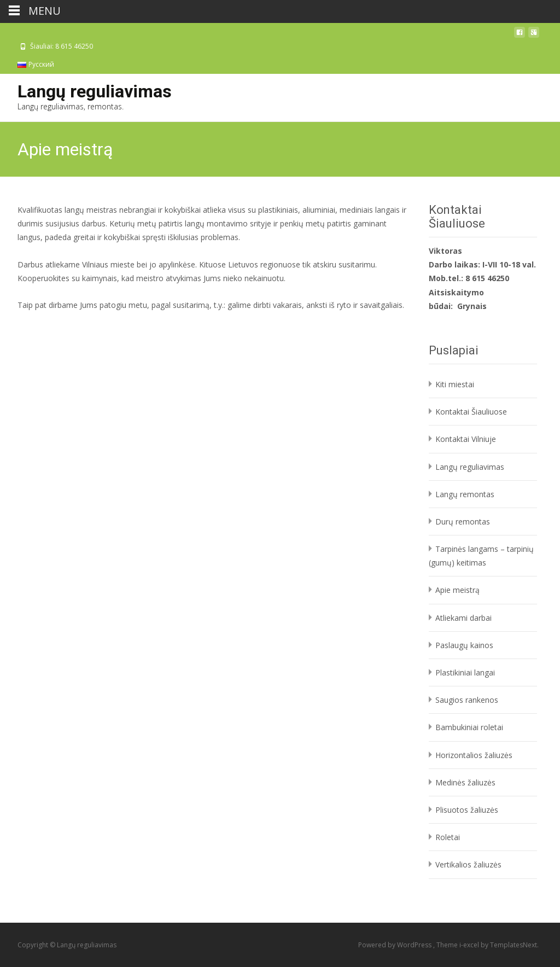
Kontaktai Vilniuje (466, 439)
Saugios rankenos (467, 700)
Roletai (448, 837)
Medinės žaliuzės (465, 782)
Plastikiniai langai (465, 672)
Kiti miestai (455, 384)
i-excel (470, 945)
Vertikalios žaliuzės (468, 864)
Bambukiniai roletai (469, 727)
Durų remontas (463, 522)
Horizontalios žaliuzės (474, 755)
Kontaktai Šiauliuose (471, 412)
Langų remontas (465, 494)
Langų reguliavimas (470, 467)
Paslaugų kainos (464, 645)
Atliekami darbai (463, 618)
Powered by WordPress (396, 945)
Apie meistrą (457, 590)
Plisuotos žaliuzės (467, 810)
